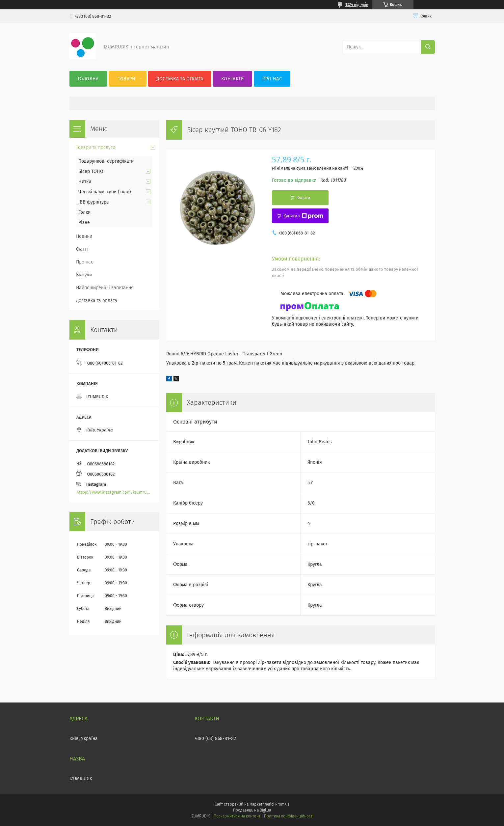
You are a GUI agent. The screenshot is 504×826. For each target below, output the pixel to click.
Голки (84, 212)
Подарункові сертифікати (106, 161)
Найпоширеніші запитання (105, 288)
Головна (88, 79)
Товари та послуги (96, 147)
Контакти (233, 79)
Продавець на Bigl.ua (252, 810)
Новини (84, 236)
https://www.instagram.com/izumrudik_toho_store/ (114, 492)
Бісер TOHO (91, 171)
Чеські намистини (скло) (105, 192)
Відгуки (84, 275)
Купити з (303, 216)
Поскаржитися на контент (237, 816)
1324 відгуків (357, 5)
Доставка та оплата (180, 79)
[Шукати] (428, 47)
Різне (84, 222)
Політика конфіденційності (289, 816)
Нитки (85, 182)
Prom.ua (282, 804)
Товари (127, 79)
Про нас (272, 79)
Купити (304, 198)
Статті (82, 249)
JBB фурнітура (94, 202)
